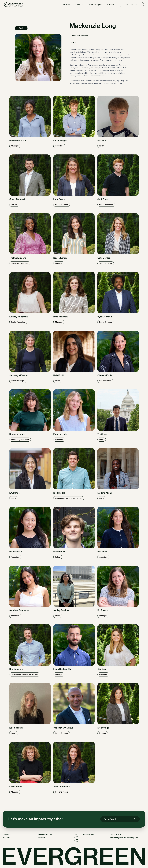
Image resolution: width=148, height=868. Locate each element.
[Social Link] (77, 839)
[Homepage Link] (14, 5)
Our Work (7, 834)
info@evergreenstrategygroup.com (124, 838)
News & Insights (45, 834)
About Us (7, 837)
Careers (42, 837)
